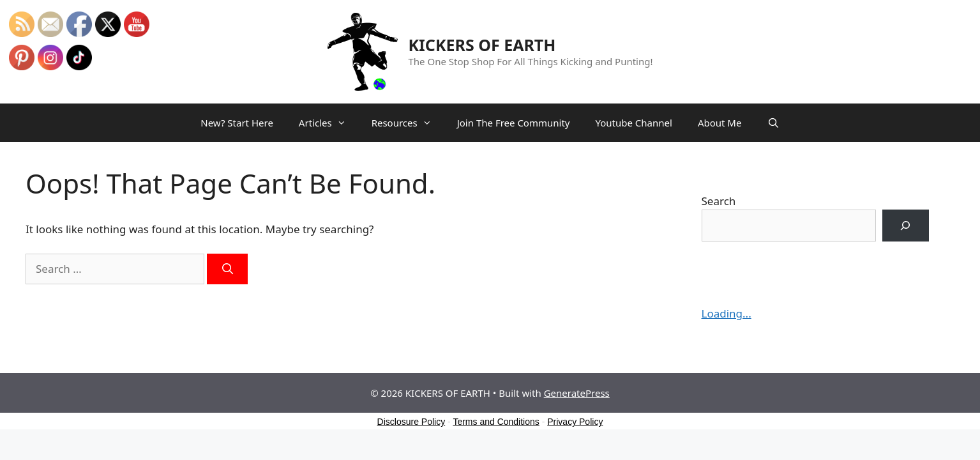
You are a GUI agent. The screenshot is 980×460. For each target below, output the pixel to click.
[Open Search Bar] (773, 123)
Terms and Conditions (496, 422)
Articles (329, 123)
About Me (720, 123)
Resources (408, 123)
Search (719, 201)
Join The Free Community (514, 123)
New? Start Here (237, 123)
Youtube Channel (633, 123)
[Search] (227, 269)
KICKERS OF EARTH (482, 45)
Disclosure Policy (411, 422)
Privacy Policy (575, 422)
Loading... (727, 313)
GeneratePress (577, 393)
